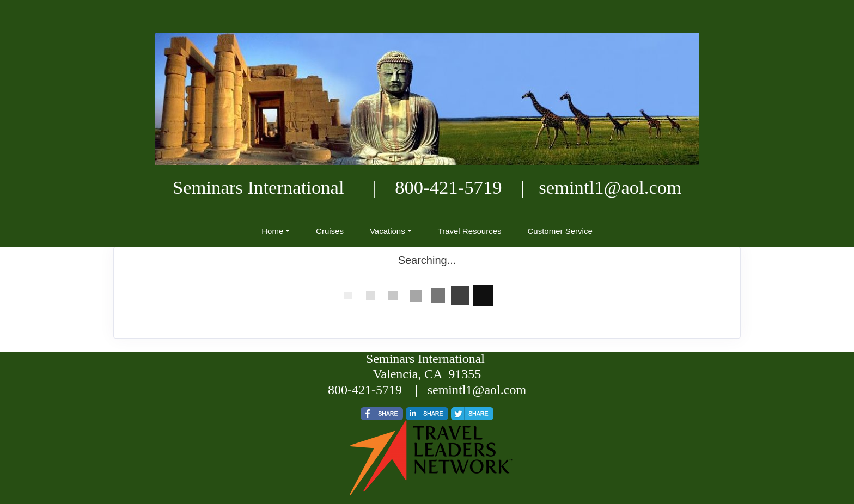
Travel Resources (470, 231)
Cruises (330, 231)
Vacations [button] (388, 231)
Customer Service (560, 231)
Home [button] (272, 231)
